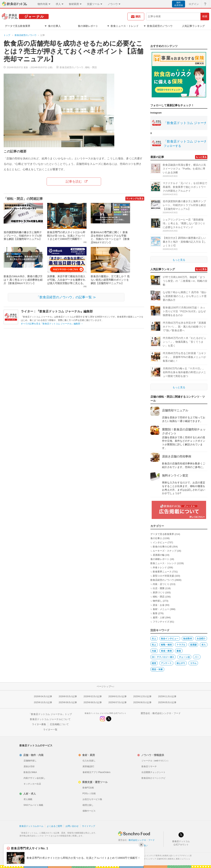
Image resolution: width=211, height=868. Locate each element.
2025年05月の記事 (167, 702)
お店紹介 (201, 638)
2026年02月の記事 (93, 696)
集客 (155, 613)
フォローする (172, 146)
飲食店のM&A (30, 772)
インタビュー (160, 542)
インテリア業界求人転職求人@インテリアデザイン (167, 856)
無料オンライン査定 (175, 476)
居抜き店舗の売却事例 (177, 456)
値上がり (181, 663)
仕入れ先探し (89, 761)
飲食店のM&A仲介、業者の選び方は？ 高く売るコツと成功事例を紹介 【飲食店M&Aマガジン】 (23, 280)
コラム (193, 663)
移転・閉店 (91, 67)
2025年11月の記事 (167, 696)
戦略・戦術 (166, 645)
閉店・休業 (157, 669)
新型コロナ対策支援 (163, 576)
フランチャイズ (161, 622)
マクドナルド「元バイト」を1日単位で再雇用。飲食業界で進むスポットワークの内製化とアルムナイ (185, 187)
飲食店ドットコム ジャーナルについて (50, 719)
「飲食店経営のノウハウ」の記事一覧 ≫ (66, 297)
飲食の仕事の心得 (162, 547)
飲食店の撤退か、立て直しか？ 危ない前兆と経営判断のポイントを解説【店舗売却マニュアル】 (110, 280)
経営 (154, 663)
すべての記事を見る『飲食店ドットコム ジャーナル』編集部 (52, 324)
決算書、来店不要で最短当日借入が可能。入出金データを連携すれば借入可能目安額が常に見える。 (66, 280)
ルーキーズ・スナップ (165, 551)
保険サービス (89, 811)
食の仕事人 (156, 538)
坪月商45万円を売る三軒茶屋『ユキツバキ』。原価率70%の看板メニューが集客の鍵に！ (185, 357)
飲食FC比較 (88, 788)
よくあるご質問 (54, 826)
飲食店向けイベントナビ (153, 778)
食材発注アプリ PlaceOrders (97, 772)
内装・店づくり (161, 584)
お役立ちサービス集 (92, 799)
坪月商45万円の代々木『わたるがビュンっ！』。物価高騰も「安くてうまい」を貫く (185, 342)
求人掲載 (28, 799)
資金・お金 (159, 605)
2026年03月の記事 (68, 696)
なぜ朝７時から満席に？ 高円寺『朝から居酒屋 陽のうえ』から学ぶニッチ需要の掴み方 (185, 296)
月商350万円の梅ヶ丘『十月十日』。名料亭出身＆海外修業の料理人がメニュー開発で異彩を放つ (184, 372)
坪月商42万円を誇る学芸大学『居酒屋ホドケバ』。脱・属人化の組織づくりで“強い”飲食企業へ (185, 327)
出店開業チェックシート (153, 772)
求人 (204, 645)
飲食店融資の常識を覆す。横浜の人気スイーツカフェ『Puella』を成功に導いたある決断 (184, 169)
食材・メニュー (161, 609)
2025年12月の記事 (142, 696)
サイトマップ (89, 826)
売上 (154, 645)
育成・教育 (166, 651)
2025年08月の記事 (93, 702)
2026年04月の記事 (43, 696)
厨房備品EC (88, 766)
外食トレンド (160, 567)
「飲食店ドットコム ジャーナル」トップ (50, 714)
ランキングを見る (135, 199)
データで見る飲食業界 (162, 534)
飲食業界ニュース (162, 572)
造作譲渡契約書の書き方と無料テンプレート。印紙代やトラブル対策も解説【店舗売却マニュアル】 (23, 236)
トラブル (181, 645)
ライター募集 (39, 724)
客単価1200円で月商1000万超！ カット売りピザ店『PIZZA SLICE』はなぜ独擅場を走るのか (184, 311)
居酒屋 (193, 645)
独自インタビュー (170, 638)
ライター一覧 (50, 730)
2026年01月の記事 (118, 696)
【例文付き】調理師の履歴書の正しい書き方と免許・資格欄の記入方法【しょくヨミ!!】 (184, 242)
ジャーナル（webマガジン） (155, 761)
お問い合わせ (72, 826)
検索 (205, 16)
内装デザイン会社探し (34, 778)
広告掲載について (59, 724)
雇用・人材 (159, 618)
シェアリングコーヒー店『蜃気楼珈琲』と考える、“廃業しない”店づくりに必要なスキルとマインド (184, 223)
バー (197, 657)
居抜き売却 (29, 766)
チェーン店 (184, 657)
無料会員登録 (179, 4)
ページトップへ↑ (106, 686)
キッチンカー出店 (32, 784)
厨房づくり (159, 592)
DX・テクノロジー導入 (163, 657)
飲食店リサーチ (149, 766)
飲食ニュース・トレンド (163, 563)
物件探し (157, 601)
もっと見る (201, 157)
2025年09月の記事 (68, 702)
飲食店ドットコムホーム (31, 826)
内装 (154, 651)
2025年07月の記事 (118, 702)
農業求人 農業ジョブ (176, 859)
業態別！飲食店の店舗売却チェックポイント (184, 431)
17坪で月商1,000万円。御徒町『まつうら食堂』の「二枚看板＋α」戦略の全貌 (185, 281)
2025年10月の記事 (43, 702)
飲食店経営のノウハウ (26, 35)
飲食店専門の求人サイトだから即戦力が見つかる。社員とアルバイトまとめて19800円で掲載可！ (66, 236)
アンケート (166, 663)
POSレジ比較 (89, 793)
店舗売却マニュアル (175, 410)
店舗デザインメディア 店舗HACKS (152, 859)
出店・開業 (159, 588)
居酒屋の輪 (159, 555)
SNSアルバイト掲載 (33, 805)
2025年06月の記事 (142, 702)
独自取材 (188, 638)
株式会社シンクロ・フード (167, 713)
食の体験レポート (160, 559)
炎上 (154, 638)
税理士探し (88, 805)
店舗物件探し (30, 761)
